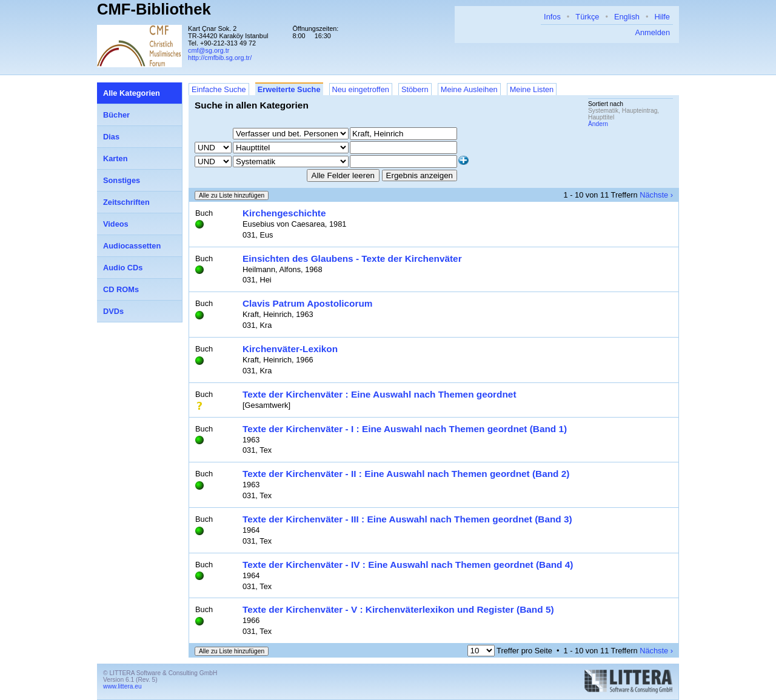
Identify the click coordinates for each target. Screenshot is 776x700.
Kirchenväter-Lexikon (290, 349)
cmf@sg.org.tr (209, 50)
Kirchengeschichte (284, 213)
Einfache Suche (219, 89)
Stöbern (415, 89)
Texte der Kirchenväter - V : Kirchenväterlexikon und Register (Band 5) (398, 609)
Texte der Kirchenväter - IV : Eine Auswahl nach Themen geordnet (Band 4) (408, 565)
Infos (552, 17)
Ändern (598, 124)
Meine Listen (532, 89)
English (627, 17)
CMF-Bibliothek (154, 9)
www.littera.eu (122, 686)
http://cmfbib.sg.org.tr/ (220, 58)
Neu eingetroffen (361, 89)
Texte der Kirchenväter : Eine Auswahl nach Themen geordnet (380, 394)
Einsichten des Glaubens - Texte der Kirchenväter (352, 258)
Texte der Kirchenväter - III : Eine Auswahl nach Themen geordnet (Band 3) (407, 519)
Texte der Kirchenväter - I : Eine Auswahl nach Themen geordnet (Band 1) (405, 429)
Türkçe (587, 17)
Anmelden (652, 32)
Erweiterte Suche (289, 89)
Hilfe (662, 17)
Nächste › (656, 195)
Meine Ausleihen (469, 89)
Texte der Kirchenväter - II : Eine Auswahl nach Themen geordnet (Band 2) (406, 474)
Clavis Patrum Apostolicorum (308, 303)
